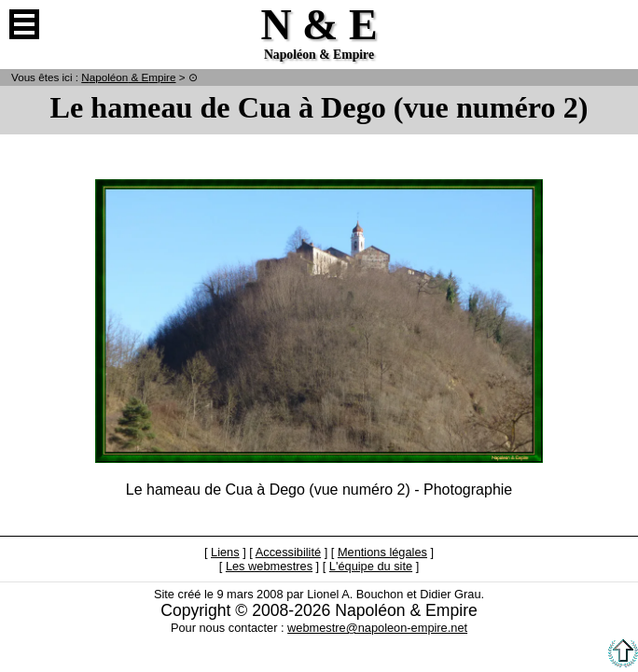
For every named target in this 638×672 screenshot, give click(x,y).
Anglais (614, 24)
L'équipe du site (371, 566)
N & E (128, 77)
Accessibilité (288, 552)
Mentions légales (382, 552)
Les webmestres (269, 566)
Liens (225, 552)
